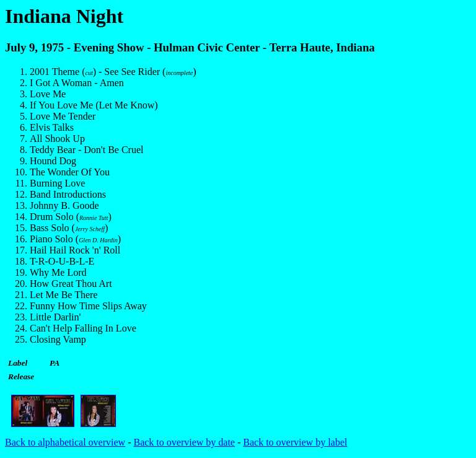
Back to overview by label (295, 442)
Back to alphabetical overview (65, 442)
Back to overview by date (184, 442)
